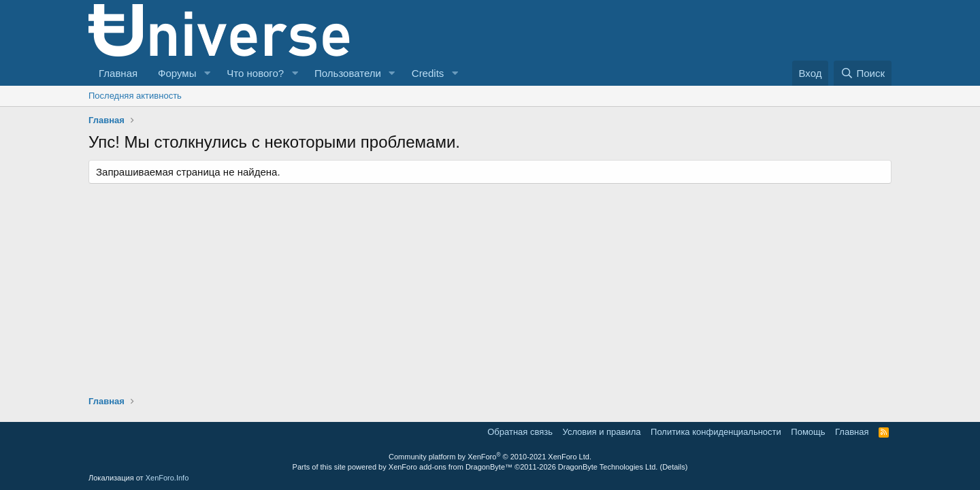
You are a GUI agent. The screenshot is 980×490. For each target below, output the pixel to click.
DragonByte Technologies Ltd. (608, 467)
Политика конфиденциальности (716, 432)
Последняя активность (135, 96)
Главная (118, 73)
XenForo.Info (167, 478)
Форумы (177, 73)
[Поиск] (863, 73)
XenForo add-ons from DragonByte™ (451, 467)
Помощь (808, 432)
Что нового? (255, 73)
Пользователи (348, 73)
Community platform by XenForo (490, 457)
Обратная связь (520, 432)
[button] (207, 73)
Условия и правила (602, 432)
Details (674, 467)
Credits (428, 73)
